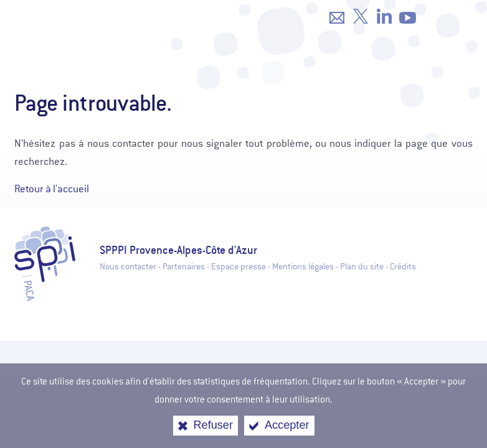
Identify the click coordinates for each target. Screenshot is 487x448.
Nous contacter (128, 267)
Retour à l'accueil (52, 189)
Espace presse (239, 267)
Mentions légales (303, 267)
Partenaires (184, 267)
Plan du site (362, 267)
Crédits (403, 267)
